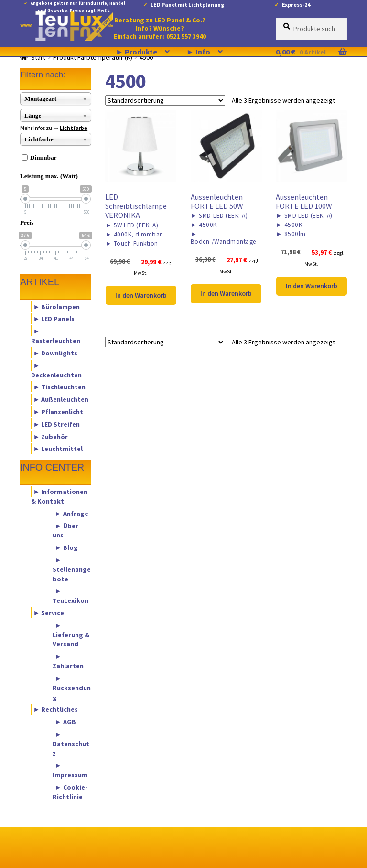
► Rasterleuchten (56, 336)
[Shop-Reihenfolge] (165, 100)
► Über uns (65, 530)
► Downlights (56, 353)
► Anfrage (72, 513)
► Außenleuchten (61, 399)
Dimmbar (43, 157)
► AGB (65, 722)
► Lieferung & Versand (71, 634)
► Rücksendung (72, 687)
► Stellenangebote (72, 569)
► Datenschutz (71, 743)
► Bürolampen (57, 306)
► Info (198, 52)
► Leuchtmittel (58, 449)
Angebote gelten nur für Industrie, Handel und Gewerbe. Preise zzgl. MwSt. (78, 5)
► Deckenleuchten (56, 370)
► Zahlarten (68, 661)
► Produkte (136, 52)
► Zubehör (51, 436)
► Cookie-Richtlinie (70, 792)
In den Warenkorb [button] (141, 295)
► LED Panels (54, 319)
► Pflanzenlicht (59, 411)
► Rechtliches (56, 709)
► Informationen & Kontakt (59, 496)
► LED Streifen (57, 424)
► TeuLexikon (70, 596)
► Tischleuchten (60, 387)
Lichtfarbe (74, 128)
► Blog (66, 547)
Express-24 (296, 5)
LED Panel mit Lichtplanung (187, 5)
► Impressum (70, 770)
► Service (49, 613)
